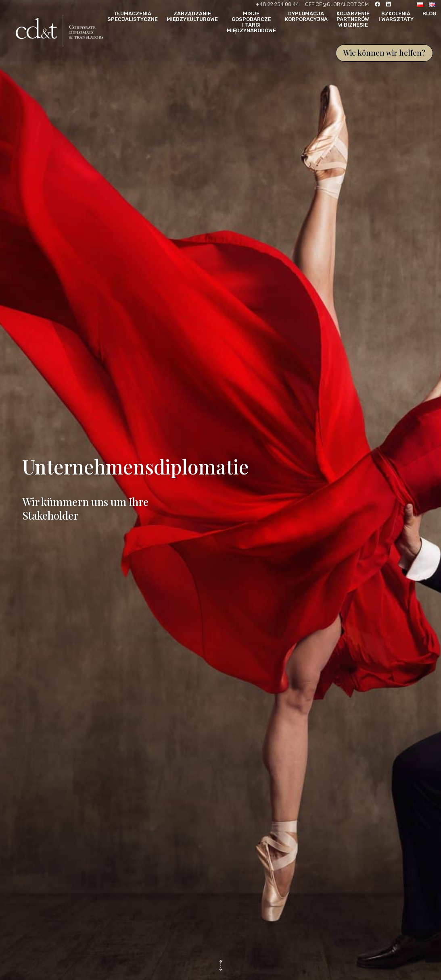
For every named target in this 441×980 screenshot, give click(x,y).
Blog (429, 14)
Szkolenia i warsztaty (396, 17)
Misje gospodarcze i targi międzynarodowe (251, 22)
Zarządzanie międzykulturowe (192, 17)
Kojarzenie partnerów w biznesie (353, 19)
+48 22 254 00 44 (277, 4)
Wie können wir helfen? (384, 53)
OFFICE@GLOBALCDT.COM (337, 4)
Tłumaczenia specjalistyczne (133, 17)
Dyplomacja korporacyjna (306, 17)
